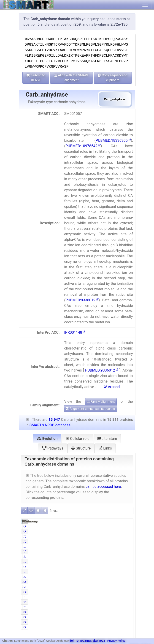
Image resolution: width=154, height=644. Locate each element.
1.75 (112, 607)
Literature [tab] (107, 439)
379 (120, 602)
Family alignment (101, 402)
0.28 (112, 582)
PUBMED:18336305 (113, 140)
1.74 (127, 607)
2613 (104, 572)
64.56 (128, 567)
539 (120, 557)
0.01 (112, 526)
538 (104, 557)
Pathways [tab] (53, 448)
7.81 (127, 597)
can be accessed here (103, 487)
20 (105, 622)
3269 (119, 536)
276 (104, 607)
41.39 (112, 577)
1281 (104, 592)
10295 (104, 567)
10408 (120, 567)
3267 (104, 536)
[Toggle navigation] (145, 5)
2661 (119, 572)
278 (120, 607)
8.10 (112, 592)
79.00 (112, 552)
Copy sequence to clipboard (113, 78)
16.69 (128, 572)
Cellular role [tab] (77, 439)
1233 (104, 597)
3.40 (112, 557)
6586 (119, 577)
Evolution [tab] (47, 439)
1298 (119, 592)
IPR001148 (75, 332)
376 (104, 602)
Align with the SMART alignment (72, 78)
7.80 (112, 597)
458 (104, 587)
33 (105, 612)
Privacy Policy (116, 641)
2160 (104, 547)
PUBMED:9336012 (82, 300)
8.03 (127, 592)
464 (104, 562)
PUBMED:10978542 (83, 146)
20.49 (128, 536)
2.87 (127, 587)
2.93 (112, 562)
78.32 (128, 552)
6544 (104, 577)
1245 (119, 597)
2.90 (112, 587)
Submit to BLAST (36, 78)
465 (120, 562)
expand (112, 387)
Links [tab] (105, 448)
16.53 (112, 572)
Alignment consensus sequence (91, 409)
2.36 (127, 602)
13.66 (112, 547)
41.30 (128, 577)
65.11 (112, 567)
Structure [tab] (81, 448)
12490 (104, 552)
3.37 (127, 557)
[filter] (91, 511)
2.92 (127, 562)
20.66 (112, 536)
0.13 (112, 622)
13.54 (128, 547)
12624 (120, 552)
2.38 (112, 602)
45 (105, 582)
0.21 (112, 612)
